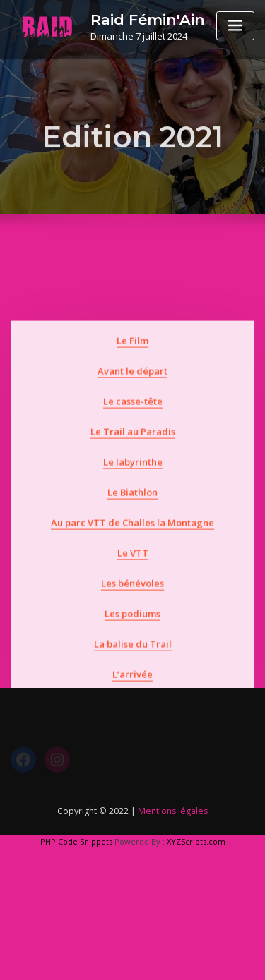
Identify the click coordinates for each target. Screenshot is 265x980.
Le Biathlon (132, 534)
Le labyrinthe (133, 504)
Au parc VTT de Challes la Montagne (132, 564)
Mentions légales (173, 811)
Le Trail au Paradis (133, 473)
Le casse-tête (133, 443)
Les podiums (132, 656)
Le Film (132, 382)
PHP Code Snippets (76, 841)
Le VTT (133, 595)
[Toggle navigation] (235, 26)
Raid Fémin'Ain (148, 19)
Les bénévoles (132, 626)
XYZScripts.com (196, 841)
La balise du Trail (133, 686)
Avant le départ (132, 413)
